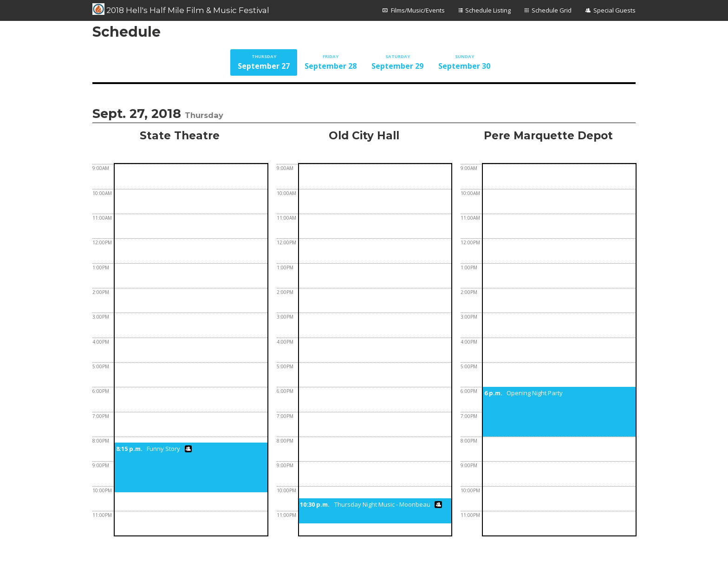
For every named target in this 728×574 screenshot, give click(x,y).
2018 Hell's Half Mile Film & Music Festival (181, 9)
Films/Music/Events (418, 10)
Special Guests (614, 10)
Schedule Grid (552, 10)
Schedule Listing (488, 10)
